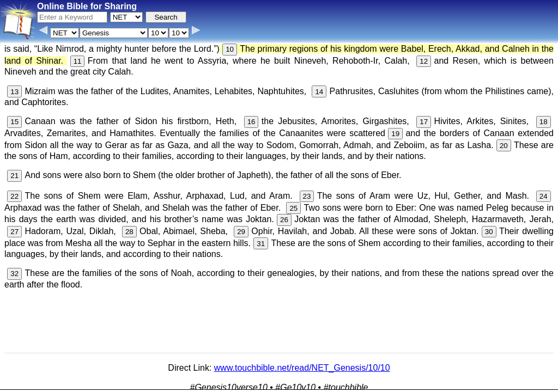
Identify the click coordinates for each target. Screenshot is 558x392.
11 (78, 61)
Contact (188, 384)
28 (129, 232)
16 (251, 122)
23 (307, 196)
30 (489, 232)
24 (544, 196)
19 (395, 134)
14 (319, 92)
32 (14, 274)
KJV (417, 363)
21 (14, 176)
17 (424, 122)
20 (504, 146)
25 (293, 208)
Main (396, 363)
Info (163, 384)
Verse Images (269, 384)
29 (241, 232)
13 (14, 92)
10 (230, 49)
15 (14, 122)
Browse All (223, 384)
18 (544, 122)
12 (424, 61)
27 (14, 232)
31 (261, 244)
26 (284, 220)
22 (14, 196)
